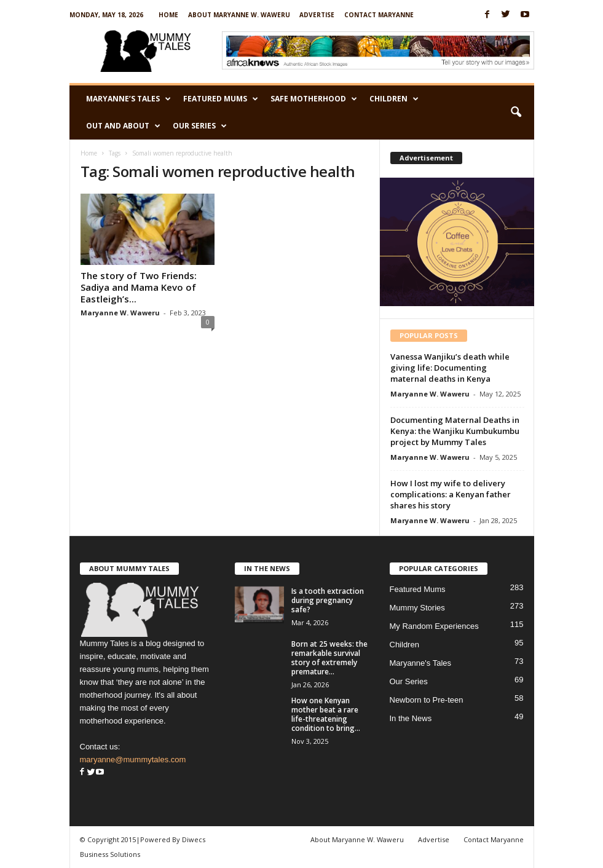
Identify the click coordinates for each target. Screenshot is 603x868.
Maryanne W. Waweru (120, 313)
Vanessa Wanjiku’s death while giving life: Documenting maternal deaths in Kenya (450, 368)
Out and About (123, 126)
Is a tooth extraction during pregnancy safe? (328, 600)
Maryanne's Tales (421, 663)
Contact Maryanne (379, 15)
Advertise (317, 15)
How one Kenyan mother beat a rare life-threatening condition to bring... (326, 714)
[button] (516, 112)
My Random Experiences (434, 626)
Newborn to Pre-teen (427, 700)
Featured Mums (221, 99)
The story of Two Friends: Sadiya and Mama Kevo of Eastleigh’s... (139, 287)
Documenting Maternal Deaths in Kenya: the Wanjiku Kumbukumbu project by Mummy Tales (455, 431)
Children (394, 99)
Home (168, 15)
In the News (411, 718)
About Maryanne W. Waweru (239, 15)
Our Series (200, 126)
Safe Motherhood (314, 99)
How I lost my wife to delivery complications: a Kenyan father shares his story (451, 494)
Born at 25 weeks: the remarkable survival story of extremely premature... (329, 658)
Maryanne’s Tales (128, 99)
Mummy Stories (417, 608)
